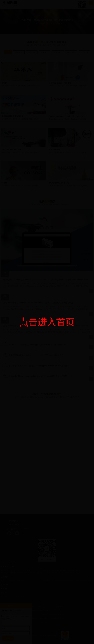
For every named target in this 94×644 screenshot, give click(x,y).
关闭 (91, 227)
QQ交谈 (85, 259)
